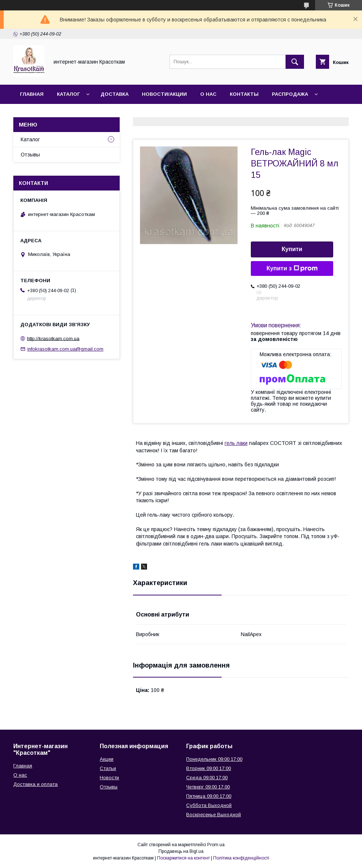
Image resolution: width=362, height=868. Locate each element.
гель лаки (236, 443)
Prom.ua (216, 845)
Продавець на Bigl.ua (181, 851)
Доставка (115, 94)
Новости (109, 778)
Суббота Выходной (209, 805)
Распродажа (290, 94)
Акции (107, 759)
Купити (292, 249)
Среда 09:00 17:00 (207, 778)
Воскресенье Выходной (214, 815)
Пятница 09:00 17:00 (209, 796)
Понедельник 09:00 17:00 (214, 759)
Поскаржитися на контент (183, 858)
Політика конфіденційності (241, 858)
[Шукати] (295, 62)
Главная (32, 94)
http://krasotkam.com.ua (53, 338)
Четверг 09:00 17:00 (208, 787)
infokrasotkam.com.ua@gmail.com (65, 349)
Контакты (244, 94)
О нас (208, 94)
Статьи (108, 768)
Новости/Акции (164, 94)
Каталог (68, 94)
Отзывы (30, 155)
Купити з (292, 268)
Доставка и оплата (35, 784)
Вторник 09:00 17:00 (209, 768)
